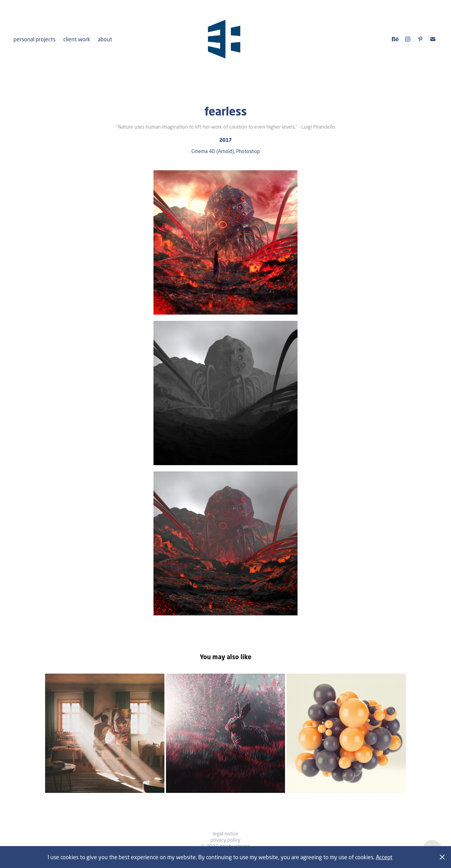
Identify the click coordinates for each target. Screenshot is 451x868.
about (105, 39)
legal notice (225, 833)
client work (77, 39)
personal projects (34, 39)
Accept (384, 857)
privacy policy (225, 840)
